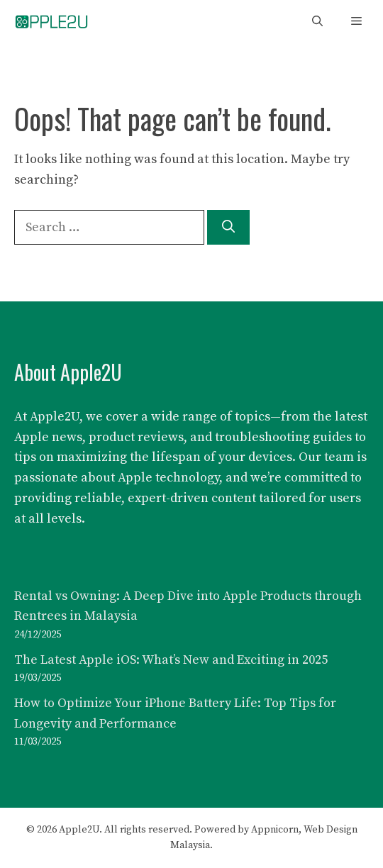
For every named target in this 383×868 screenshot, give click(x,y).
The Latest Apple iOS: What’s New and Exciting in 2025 (171, 660)
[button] (317, 22)
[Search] (228, 227)
